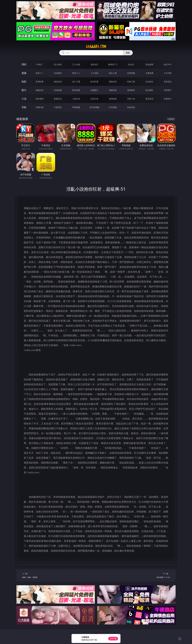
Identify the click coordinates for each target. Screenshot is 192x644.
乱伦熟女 (149, 82)
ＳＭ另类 (168, 73)
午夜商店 (58, 107)
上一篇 (38, 576)
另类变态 (168, 82)
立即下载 (113, 639)
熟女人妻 (113, 73)
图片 (24, 90)
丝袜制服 (131, 73)
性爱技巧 (168, 99)
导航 (24, 107)
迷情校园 (113, 99)
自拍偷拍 (58, 73)
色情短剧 (131, 107)
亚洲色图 (58, 90)
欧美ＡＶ (76, 73)
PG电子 (39, 64)
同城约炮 (40, 107)
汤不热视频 (94, 107)
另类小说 (131, 99)
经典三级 (131, 82)
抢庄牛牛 (168, 64)
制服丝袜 (113, 82)
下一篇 (154, 576)
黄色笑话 (149, 99)
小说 (24, 99)
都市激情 (40, 99)
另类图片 (168, 90)
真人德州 (58, 64)
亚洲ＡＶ (40, 73)
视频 (24, 73)
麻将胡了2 (113, 64)
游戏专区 (94, 64)
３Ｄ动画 (94, 73)
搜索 (128, 53)
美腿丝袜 (113, 90)
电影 (24, 82)
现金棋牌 (149, 64)
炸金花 (131, 64)
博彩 (24, 64)
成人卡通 (76, 82)
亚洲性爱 (40, 82)
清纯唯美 (131, 90)
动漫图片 (94, 90)
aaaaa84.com (96, 46)
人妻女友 (76, 99)
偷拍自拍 (58, 82)
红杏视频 (113, 107)
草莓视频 (76, 107)
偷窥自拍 (40, 90)
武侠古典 (94, 99)
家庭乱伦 (58, 99)
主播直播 (149, 73)
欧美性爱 (94, 82)
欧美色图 (76, 90)
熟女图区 (149, 90)
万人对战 (76, 64)
